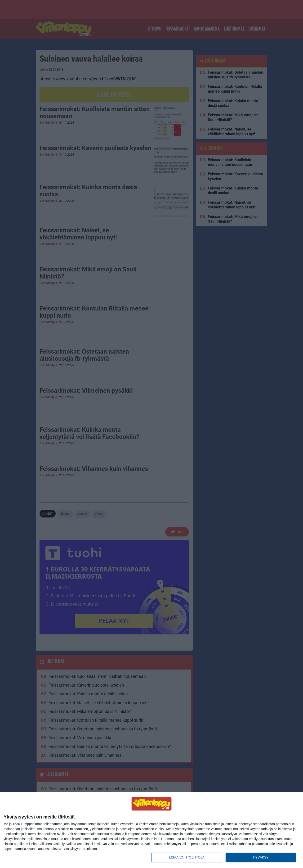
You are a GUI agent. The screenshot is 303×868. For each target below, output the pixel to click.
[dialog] (151, 830)
